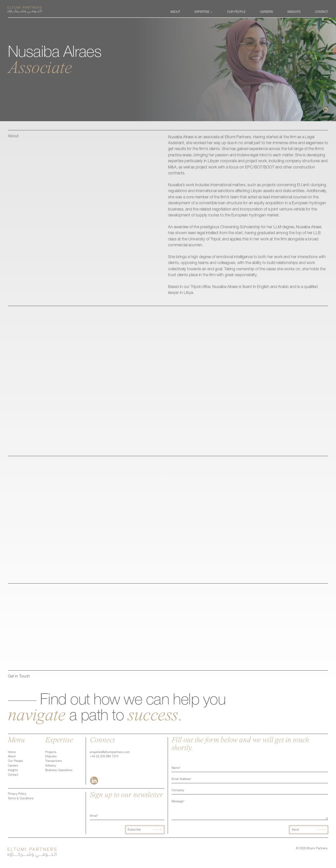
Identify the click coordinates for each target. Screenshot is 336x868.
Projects (51, 752)
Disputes (51, 757)
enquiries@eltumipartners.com (110, 752)
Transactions (53, 761)
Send (295, 830)
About (12, 757)
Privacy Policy (17, 794)
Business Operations (59, 770)
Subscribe (134, 830)
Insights (13, 770)
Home (12, 752)
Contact (13, 775)
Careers (13, 766)
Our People (15, 761)
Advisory (51, 766)
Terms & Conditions (21, 799)
